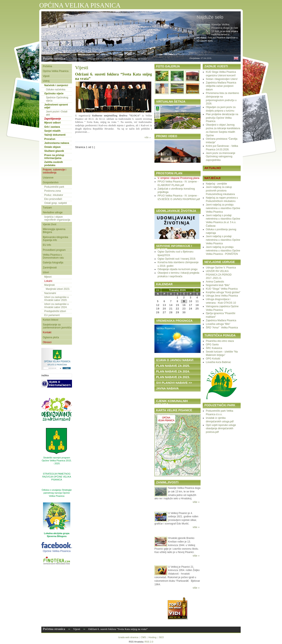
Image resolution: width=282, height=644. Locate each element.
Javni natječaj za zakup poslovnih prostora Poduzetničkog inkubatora (220, 191)
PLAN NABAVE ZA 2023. (173, 377)
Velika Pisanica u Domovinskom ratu (53, 256)
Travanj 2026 (177, 290)
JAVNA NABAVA (167, 388)
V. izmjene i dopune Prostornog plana (178, 178)
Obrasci (47, 342)
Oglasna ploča (51, 337)
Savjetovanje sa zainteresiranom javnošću (57, 326)
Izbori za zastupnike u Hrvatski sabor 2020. (56, 299)
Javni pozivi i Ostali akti (57, 113)
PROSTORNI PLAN (169, 173)
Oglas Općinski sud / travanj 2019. (177, 259)
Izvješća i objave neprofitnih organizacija (57, 218)
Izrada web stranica (128, 637)
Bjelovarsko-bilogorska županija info (55, 239)
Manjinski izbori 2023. (58, 289)
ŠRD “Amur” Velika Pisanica (222, 328)
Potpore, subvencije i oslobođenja (54, 171)
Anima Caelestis (215, 282)
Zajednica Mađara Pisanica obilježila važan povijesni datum (221, 86)
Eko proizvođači (53, 199)
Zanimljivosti (50, 268)
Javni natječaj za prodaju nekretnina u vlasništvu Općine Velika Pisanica (223, 208)
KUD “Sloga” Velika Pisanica (222, 289)
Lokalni (48, 281)
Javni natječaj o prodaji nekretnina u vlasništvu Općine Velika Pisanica (223, 240)
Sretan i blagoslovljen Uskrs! (222, 79)
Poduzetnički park (54, 187)
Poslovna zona (53, 191)
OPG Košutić (213, 359)
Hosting (152, 637)
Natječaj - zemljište (216, 184)
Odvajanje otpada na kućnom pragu (178, 269)
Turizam (47, 208)
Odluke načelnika (56, 90)
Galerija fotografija (53, 263)
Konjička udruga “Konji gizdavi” (223, 292)
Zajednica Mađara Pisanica (221, 320)
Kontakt (47, 332)
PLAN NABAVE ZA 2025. (173, 366)
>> (197, 290)
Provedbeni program (54, 250)
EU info (47, 245)
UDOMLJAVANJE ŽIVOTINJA (176, 211)
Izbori (46, 272)
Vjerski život (50, 224)
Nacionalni (50, 293)
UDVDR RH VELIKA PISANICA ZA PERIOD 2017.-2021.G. (219, 275)
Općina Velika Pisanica (56, 71)
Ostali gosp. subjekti (55, 203)
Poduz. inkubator (54, 195)
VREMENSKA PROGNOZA (174, 321)
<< (158, 290)
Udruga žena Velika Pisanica (222, 296)
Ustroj (46, 81)
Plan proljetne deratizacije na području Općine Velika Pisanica (222, 118)
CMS (143, 637)
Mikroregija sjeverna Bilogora (54, 231)
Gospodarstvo (51, 182)
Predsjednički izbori (55, 311)
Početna (47, 66)
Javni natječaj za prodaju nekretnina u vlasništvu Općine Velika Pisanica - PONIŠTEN (223, 251)
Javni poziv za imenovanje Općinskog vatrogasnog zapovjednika (221, 157)
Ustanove (48, 178)
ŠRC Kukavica (214, 348)
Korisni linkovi (50, 320)
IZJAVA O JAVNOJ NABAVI (175, 360)
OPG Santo (212, 345)
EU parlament (52, 315)
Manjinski (50, 285)
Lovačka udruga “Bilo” (218, 324)
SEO (161, 637)
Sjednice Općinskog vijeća (57, 99)
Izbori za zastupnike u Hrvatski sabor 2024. (56, 306)
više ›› (148, 137)
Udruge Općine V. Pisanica (221, 268)
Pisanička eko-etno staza (220, 341)
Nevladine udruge (53, 212)
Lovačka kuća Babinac (218, 362)
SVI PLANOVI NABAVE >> (174, 383)
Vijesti (77, 59)
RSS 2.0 (149, 642)
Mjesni (48, 277)
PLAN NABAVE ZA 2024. (173, 371)
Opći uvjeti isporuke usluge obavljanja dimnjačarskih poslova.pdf (221, 429)
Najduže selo (210, 17)
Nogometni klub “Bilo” (218, 285)
